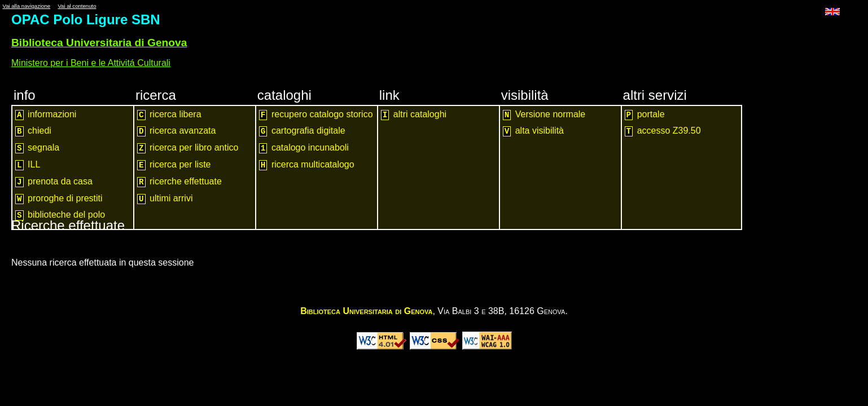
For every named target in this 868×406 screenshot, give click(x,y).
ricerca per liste (174, 165)
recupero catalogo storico (316, 115)
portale (645, 115)
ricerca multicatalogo (307, 165)
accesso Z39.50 (663, 131)
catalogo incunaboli (304, 148)
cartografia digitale (302, 131)
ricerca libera (169, 115)
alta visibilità (533, 131)
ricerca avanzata (176, 131)
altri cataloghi (414, 115)
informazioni (46, 115)
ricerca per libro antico (188, 148)
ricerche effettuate (179, 182)
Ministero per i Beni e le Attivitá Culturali (91, 63)
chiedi (33, 131)
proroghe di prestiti (59, 199)
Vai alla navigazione (26, 6)
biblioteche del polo (60, 215)
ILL (28, 165)
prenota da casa (54, 182)
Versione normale (544, 115)
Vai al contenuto (77, 6)
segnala (37, 148)
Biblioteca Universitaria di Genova (99, 43)
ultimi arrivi (165, 199)
